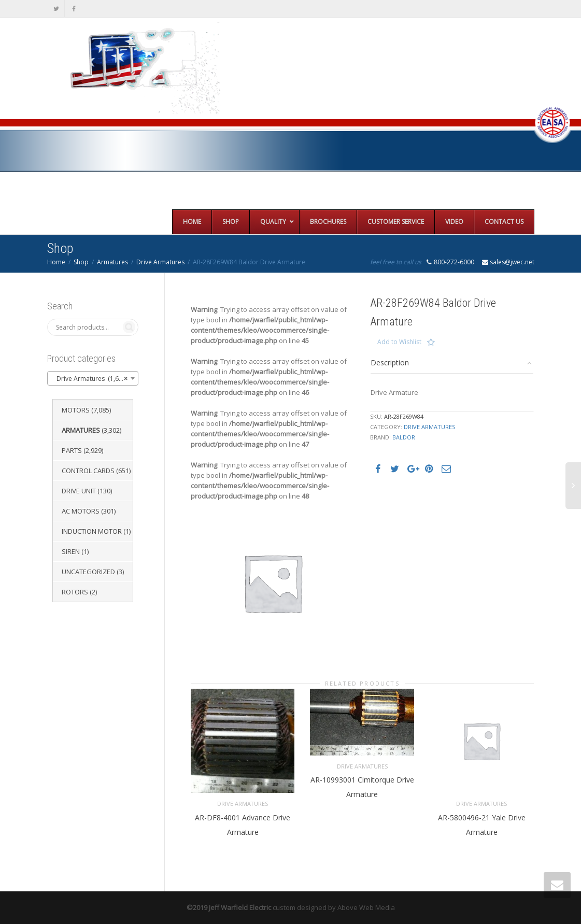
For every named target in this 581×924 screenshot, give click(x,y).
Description (390, 363)
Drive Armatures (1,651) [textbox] (90, 379)
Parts (72, 450)
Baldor (404, 437)
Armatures (112, 262)
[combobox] (93, 378)
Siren (71, 551)
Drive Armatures (160, 262)
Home (56, 262)
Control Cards (88, 471)
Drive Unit (79, 491)
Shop (81, 262)
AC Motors (81, 511)
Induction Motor (92, 531)
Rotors (75, 592)
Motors (76, 410)
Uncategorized (88, 572)
